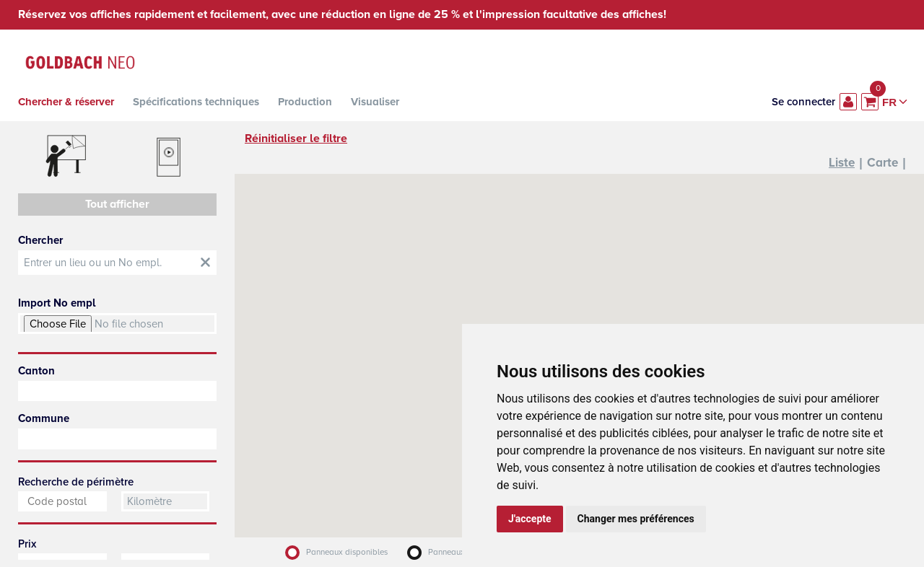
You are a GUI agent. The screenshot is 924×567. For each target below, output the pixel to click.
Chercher (40, 240)
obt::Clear (205, 262)
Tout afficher (117, 204)
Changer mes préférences (636, 519)
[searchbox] (117, 391)
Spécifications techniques (196, 102)
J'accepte (530, 519)
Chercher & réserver (66, 102)
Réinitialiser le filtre (296, 139)
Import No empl (57, 303)
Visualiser (375, 102)
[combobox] (117, 391)
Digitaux (169, 157)
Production (305, 102)
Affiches (66, 157)
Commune (44, 418)
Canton (36, 371)
